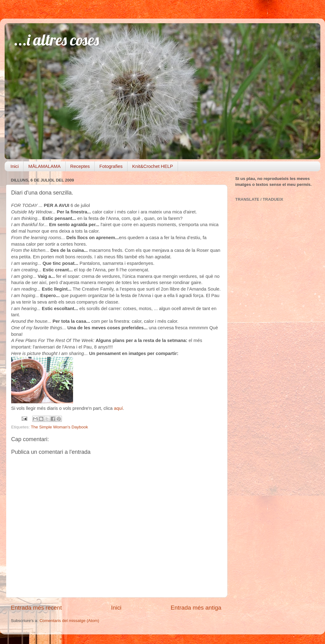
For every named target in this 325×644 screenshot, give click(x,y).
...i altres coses (56, 40)
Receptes (80, 166)
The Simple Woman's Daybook (60, 427)
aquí (118, 408)
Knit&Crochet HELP (153, 166)
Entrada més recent (36, 608)
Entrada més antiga (196, 608)
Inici (15, 166)
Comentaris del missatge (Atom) (69, 621)
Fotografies (111, 166)
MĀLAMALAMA (44, 166)
